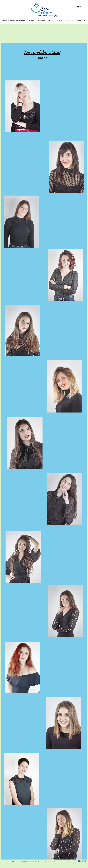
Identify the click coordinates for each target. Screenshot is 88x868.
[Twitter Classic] (83, 861)
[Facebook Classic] (79, 861)
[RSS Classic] (85, 861)
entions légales (54, 862)
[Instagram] (81, 861)
